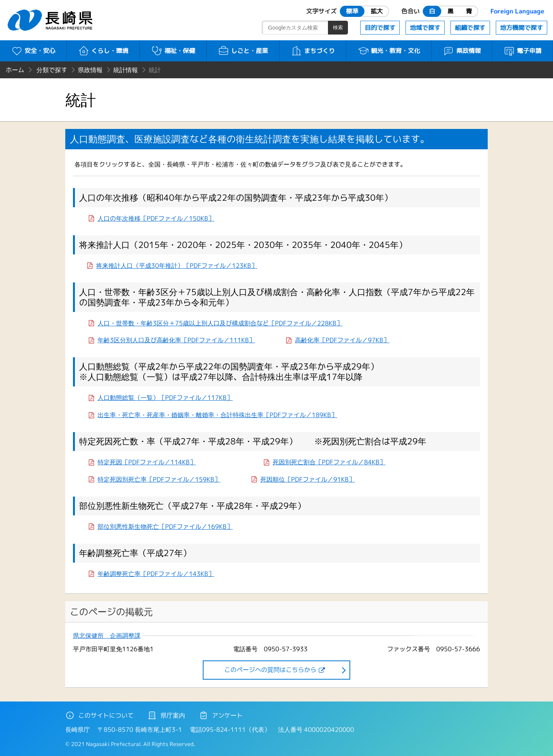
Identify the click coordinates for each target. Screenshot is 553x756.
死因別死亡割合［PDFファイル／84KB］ (329, 462)
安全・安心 (33, 51)
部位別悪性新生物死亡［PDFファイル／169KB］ (165, 527)
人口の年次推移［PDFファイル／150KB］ (156, 218)
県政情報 (462, 51)
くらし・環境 (103, 51)
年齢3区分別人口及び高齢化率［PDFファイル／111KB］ (176, 340)
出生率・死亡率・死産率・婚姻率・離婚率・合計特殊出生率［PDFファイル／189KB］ (217, 415)
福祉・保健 (173, 51)
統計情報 (126, 70)
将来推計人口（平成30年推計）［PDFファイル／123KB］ (177, 266)
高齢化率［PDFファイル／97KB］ (342, 340)
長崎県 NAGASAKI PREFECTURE (51, 20)
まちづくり (313, 51)
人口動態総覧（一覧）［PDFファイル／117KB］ (165, 398)
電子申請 (522, 51)
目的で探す (380, 28)
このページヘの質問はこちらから (270, 670)
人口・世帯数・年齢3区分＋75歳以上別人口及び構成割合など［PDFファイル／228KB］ (220, 323)
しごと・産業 (243, 51)
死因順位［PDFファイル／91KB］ (308, 479)
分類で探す (52, 70)
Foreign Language (517, 11)
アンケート (221, 715)
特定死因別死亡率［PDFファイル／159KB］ (159, 479)
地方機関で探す (522, 28)
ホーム (15, 70)
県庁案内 (166, 715)
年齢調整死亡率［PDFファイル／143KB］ (156, 574)
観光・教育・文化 (389, 51)
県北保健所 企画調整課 (107, 636)
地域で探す (425, 28)
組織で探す (470, 28)
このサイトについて (99, 715)
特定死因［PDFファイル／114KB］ (147, 462)
